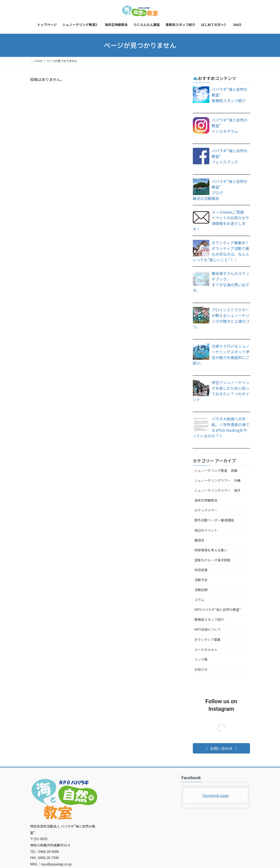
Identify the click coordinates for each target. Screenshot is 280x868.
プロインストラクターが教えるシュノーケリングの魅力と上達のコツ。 (221, 318)
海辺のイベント (206, 530)
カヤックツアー (206, 510)
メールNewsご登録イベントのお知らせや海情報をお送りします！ (221, 220)
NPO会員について (208, 629)
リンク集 (201, 659)
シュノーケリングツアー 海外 (218, 490)
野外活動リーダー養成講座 (214, 520)
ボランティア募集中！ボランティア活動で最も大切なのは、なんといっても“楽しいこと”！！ (221, 251)
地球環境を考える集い (211, 550)
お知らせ (201, 669)
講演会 (199, 540)
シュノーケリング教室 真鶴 (216, 470)
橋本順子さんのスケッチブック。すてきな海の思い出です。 (221, 282)
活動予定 (201, 580)
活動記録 (201, 590)
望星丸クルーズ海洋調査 (213, 560)
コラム (199, 600)
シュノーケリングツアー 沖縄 (218, 480)
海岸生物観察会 (206, 500)
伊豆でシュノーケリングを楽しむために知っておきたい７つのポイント (221, 391)
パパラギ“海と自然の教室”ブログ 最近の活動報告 (220, 190)
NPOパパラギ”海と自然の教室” (218, 610)
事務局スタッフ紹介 (209, 619)
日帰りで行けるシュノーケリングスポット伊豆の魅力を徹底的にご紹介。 (221, 355)
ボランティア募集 (208, 639)
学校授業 (201, 570)
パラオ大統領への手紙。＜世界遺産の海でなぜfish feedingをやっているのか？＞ (221, 427)
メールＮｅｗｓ (206, 649)
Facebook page (216, 795)
